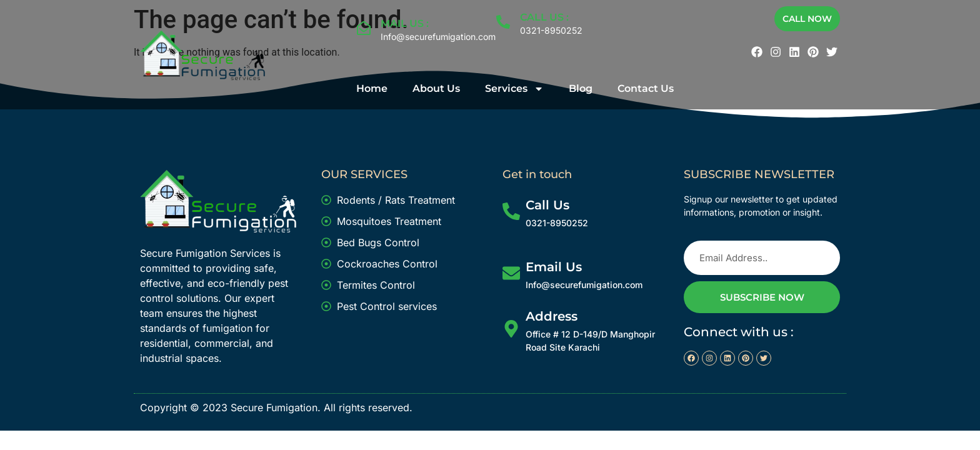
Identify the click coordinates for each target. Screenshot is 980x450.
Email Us (554, 267)
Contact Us (646, 88)
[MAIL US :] (364, 28)
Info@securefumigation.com (438, 37)
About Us (436, 88)
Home (372, 88)
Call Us (547, 205)
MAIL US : (405, 23)
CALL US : (544, 17)
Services (514, 89)
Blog (581, 88)
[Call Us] (511, 211)
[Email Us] (511, 273)
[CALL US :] (503, 22)
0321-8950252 (551, 30)
